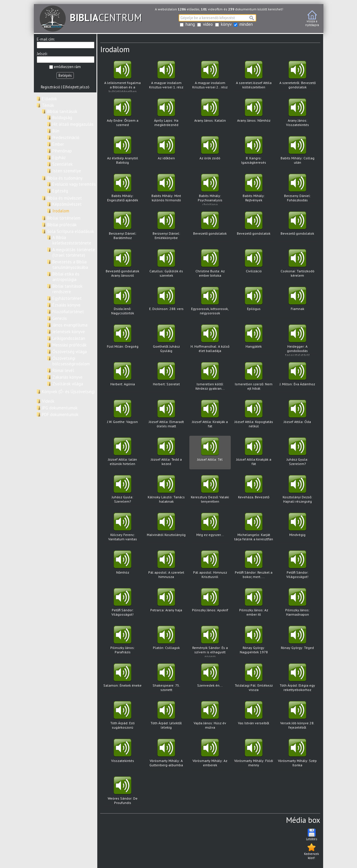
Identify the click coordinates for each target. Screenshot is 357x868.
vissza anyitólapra (312, 19)
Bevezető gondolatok (210, 227)
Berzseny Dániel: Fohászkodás (297, 190)
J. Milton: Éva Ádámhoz (297, 378)
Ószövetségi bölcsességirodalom (71, 361)
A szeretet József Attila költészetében (254, 77)
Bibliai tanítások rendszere (67, 289)
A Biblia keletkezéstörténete (72, 240)
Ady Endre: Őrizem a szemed (123, 114)
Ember (58, 144)
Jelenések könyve (69, 332)
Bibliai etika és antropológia (66, 277)
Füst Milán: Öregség (123, 340)
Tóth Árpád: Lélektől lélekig (166, 717)
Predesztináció (66, 137)
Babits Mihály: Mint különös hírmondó (166, 190)
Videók (48, 401)
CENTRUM (91, 17)
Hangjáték (254, 340)
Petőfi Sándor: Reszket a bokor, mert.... (254, 566)
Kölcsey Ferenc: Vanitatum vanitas (123, 529)
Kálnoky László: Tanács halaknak (166, 491)
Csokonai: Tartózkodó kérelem (297, 265)
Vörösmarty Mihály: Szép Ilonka (297, 755)
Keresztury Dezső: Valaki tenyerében (210, 491)
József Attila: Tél (210, 453)
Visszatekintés (123, 755)
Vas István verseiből (254, 717)
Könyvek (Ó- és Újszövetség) (68, 392)
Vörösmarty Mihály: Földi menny (254, 755)
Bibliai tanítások (62, 111)
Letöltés (312, 834)
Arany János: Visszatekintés (297, 114)
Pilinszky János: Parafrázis (123, 642)
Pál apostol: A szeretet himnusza (166, 566)
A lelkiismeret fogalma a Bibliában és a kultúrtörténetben (123, 77)
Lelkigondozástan (69, 338)
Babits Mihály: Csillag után (297, 152)
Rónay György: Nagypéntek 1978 (254, 642)
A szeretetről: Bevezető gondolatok (297, 77)
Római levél (63, 370)
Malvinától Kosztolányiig (166, 529)
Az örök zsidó (210, 152)
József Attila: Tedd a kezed (166, 453)
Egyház (59, 157)
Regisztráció (51, 87)
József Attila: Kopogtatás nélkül (254, 416)
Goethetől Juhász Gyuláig (166, 340)
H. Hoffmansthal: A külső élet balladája (210, 340)
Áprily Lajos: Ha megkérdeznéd (166, 114)
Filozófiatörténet (68, 312)
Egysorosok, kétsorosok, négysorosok (210, 303)
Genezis (60, 318)
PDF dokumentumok (60, 414)
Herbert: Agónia (123, 378)
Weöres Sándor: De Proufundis (123, 792)
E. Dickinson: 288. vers (166, 303)
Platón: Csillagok (166, 642)
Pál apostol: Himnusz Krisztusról (210, 566)
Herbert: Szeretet (166, 378)
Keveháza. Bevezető (254, 491)
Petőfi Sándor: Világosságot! (297, 566)
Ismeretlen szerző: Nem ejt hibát (254, 378)
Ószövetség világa (70, 352)
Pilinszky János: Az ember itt (254, 604)
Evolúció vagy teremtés (74, 184)
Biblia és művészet (65, 198)
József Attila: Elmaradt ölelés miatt (166, 416)
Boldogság (62, 117)
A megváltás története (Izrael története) (74, 252)
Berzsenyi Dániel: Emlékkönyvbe (166, 227)
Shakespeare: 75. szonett (166, 679)
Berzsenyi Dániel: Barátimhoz (123, 227)
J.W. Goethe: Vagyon (123, 416)
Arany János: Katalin (210, 114)
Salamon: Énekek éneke (123, 679)
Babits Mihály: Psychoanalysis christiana (210, 190)
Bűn (56, 131)
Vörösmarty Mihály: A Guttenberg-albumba (166, 755)
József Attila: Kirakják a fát (210, 416)
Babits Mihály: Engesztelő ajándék (123, 190)
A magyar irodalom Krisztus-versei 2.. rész (210, 77)
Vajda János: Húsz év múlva (210, 717)
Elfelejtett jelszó (76, 87)
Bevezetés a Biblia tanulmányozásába (70, 265)
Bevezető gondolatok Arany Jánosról (123, 265)
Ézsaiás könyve (66, 305)
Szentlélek (63, 164)
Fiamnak (297, 303)
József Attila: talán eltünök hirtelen (123, 453)
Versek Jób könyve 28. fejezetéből (297, 717)
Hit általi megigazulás (73, 124)
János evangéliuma (70, 325)
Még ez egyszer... (210, 529)
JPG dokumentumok (60, 408)
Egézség (60, 191)
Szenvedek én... (210, 679)
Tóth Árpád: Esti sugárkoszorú (123, 717)
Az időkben (166, 152)
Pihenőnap (62, 151)
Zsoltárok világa (68, 384)
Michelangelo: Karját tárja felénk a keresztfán (254, 529)
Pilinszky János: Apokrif (210, 604)
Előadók (50, 99)
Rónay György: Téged (297, 642)
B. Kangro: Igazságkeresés (254, 152)
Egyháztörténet (67, 298)
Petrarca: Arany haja (166, 604)
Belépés (65, 75)
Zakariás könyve (67, 377)
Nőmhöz (123, 566)
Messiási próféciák (69, 345)
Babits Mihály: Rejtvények (254, 190)
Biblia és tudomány (65, 178)
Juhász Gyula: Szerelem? (297, 453)
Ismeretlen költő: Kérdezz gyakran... (210, 378)
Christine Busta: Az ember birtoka (210, 265)
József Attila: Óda (297, 416)
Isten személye (67, 171)
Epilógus (254, 303)
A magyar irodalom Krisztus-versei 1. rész (166, 77)
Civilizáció (254, 265)
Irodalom (61, 211)
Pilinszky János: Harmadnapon (297, 604)
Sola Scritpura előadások (71, 231)
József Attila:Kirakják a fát (254, 453)
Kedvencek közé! (311, 851)
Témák (48, 105)
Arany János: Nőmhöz (254, 114)
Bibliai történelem (64, 218)
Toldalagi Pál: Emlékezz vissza (254, 679)
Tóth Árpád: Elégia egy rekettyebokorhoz (297, 679)
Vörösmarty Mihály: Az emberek (210, 755)
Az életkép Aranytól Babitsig (123, 152)
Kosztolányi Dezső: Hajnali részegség (297, 491)
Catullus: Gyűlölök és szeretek (166, 265)
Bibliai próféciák (62, 225)
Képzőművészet (67, 204)
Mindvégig (297, 529)
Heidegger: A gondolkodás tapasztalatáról (297, 341)
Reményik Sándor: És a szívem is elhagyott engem (210, 642)
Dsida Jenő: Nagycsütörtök (123, 303)
